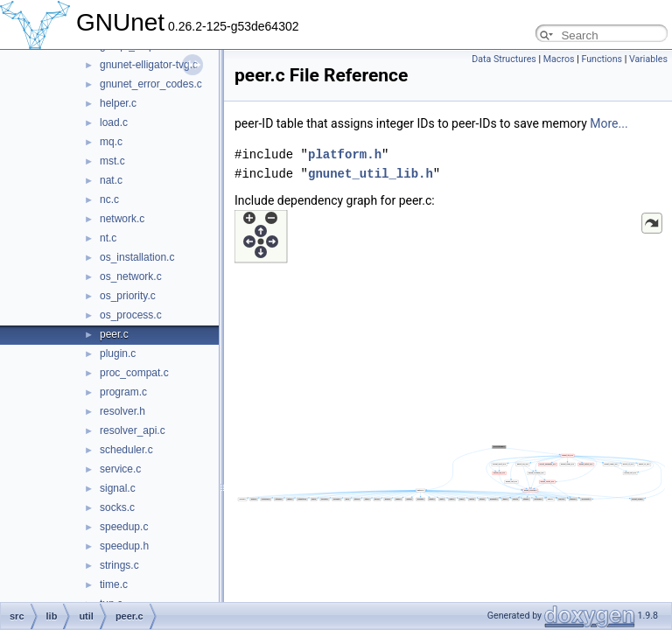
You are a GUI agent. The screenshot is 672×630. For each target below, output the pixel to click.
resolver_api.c (133, 430)
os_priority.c (128, 296)
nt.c (108, 238)
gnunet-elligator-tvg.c (149, 65)
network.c (122, 219)
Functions (602, 59)
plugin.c (118, 353)
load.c (114, 122)
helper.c (118, 103)
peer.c (114, 334)
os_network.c (131, 276)
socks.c (117, 507)
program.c (123, 392)
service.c (120, 469)
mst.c (112, 161)
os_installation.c (137, 257)
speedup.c (124, 527)
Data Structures (504, 59)
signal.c (118, 488)
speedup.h (124, 546)
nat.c (111, 180)
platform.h (345, 154)
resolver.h (122, 411)
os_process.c (131, 315)
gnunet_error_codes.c (151, 84)
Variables (648, 59)
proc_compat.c (134, 373)
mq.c (111, 142)
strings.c (119, 565)
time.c (114, 584)
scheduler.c (126, 450)
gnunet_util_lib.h (371, 174)
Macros (559, 59)
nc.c (109, 199)
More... (609, 123)
